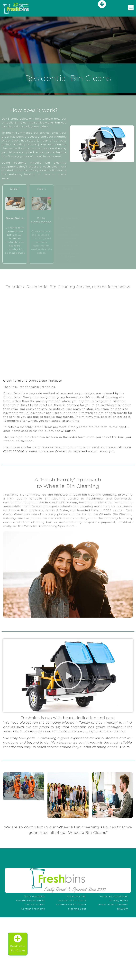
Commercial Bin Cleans (71, 905)
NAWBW (123, 909)
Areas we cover (77, 896)
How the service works (30, 901)
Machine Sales (77, 909)
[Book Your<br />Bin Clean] (18, 938)
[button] (102, 144)
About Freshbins (34, 896)
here (102, 3)
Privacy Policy (119, 901)
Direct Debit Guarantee (113, 905)
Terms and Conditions (114, 896)
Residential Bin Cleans (72, 901)
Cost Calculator (35, 905)
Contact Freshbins (33, 909)
